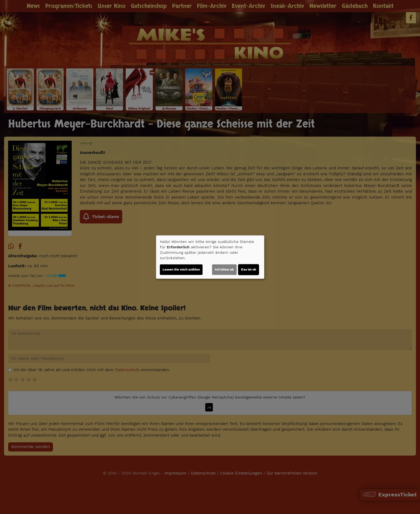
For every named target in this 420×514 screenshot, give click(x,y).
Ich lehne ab (224, 269)
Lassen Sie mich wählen (181, 269)
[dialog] (210, 257)
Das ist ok (249, 269)
